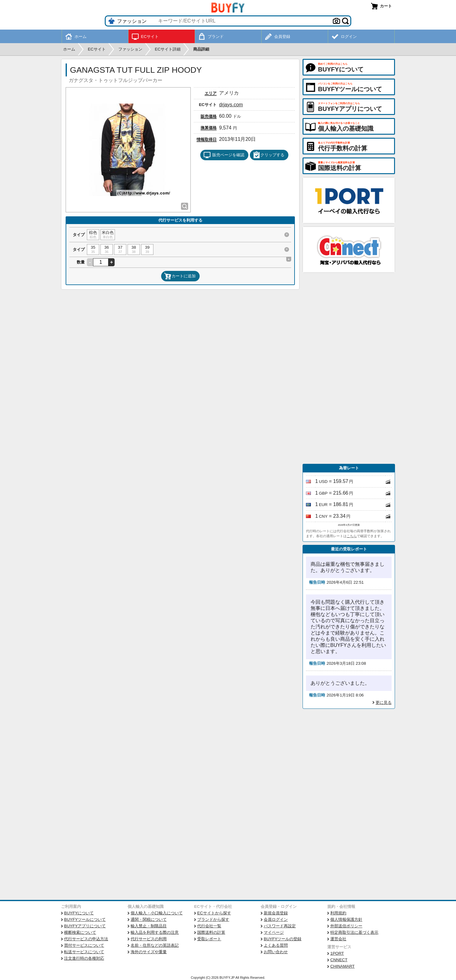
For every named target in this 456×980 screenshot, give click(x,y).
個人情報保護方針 (346, 919)
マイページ (274, 932)
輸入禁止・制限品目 (149, 926)
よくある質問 (276, 945)
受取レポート (209, 939)
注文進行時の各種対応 (84, 958)
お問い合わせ (276, 952)
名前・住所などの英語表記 (155, 945)
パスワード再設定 (280, 926)
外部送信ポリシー (346, 926)
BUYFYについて (79, 913)
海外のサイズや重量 (149, 952)
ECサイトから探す (214, 913)
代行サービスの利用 (149, 939)
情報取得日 (207, 139)
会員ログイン (276, 919)
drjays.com (231, 105)
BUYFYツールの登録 (283, 939)
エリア (211, 93)
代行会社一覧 (209, 926)
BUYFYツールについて (85, 919)
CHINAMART (342, 966)
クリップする (269, 155)
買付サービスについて (84, 945)
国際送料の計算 (211, 932)
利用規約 (338, 913)
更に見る (384, 702)
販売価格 (209, 116)
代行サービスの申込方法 (86, 939)
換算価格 (209, 128)
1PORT (337, 953)
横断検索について (80, 932)
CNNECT (339, 960)
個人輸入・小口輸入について (157, 913)
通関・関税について (149, 919)
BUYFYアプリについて (85, 926)
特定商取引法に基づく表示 (354, 932)
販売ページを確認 (224, 155)
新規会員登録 (276, 913)
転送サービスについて (84, 952)
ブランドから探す (213, 919)
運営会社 (338, 939)
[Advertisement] (349, 368)
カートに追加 (180, 276)
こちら (352, 536)
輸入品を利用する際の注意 (155, 932)
